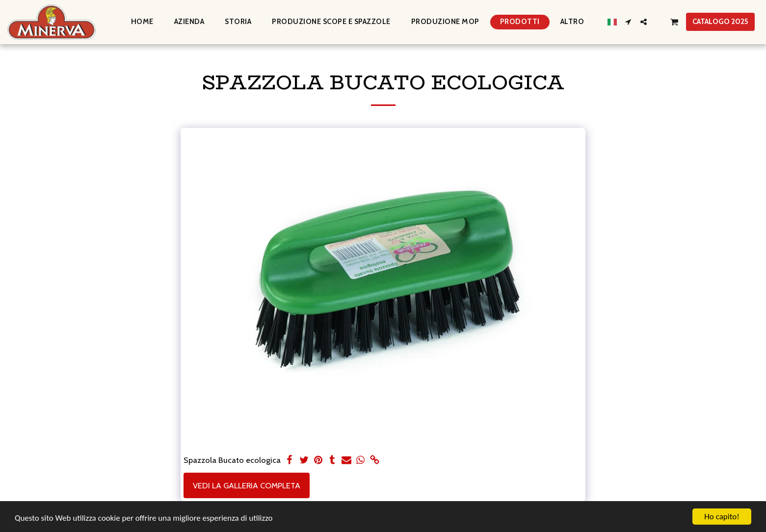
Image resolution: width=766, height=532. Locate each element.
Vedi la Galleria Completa (247, 485)
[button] (628, 22)
